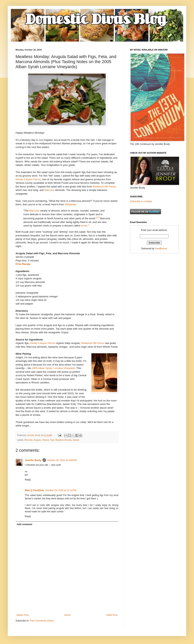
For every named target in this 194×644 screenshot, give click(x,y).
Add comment (24, 524)
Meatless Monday (64, 440)
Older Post (112, 615)
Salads (76, 440)
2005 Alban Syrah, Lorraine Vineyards (53, 368)
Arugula (37, 440)
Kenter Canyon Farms (28, 179)
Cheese (45, 440)
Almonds (28, 440)
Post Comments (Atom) (42, 621)
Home (68, 615)
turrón (84, 226)
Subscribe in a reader (141, 201)
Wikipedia (70, 204)
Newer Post (23, 615)
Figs (52, 440)
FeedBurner (161, 249)
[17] (98, 218)
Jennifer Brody (33, 460)
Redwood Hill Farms (104, 187)
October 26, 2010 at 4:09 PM (62, 460)
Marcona (49, 190)
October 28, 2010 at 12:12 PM (61, 490)
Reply (28, 480)
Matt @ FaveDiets (35, 490)
